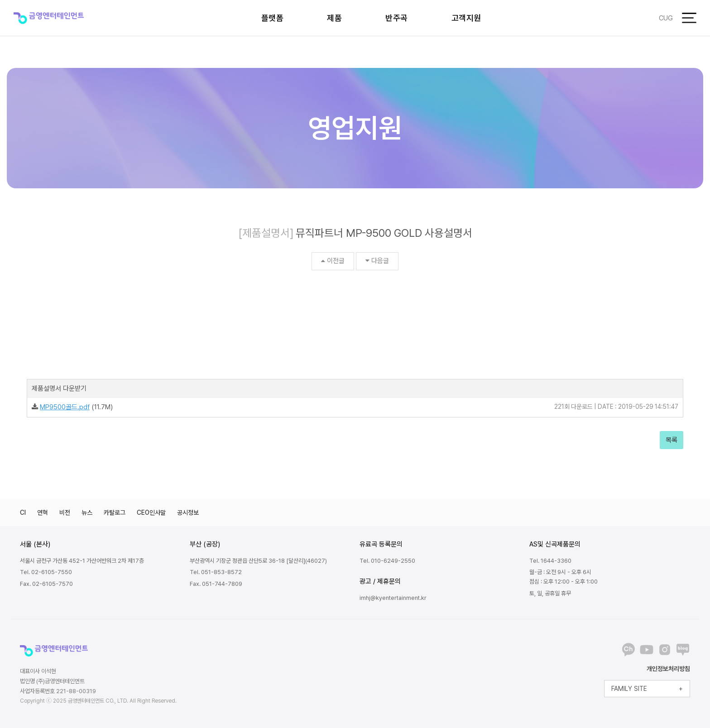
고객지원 (466, 18)
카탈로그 (115, 512)
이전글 (333, 261)
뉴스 (87, 512)
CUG (666, 18)
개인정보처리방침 (668, 669)
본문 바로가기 (0, 0)
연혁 (43, 512)
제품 (334, 18)
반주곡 (397, 18)
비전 (65, 512)
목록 (672, 440)
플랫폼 (273, 18)
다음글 (377, 261)
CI (23, 512)
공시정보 (188, 512)
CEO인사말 (151, 512)
